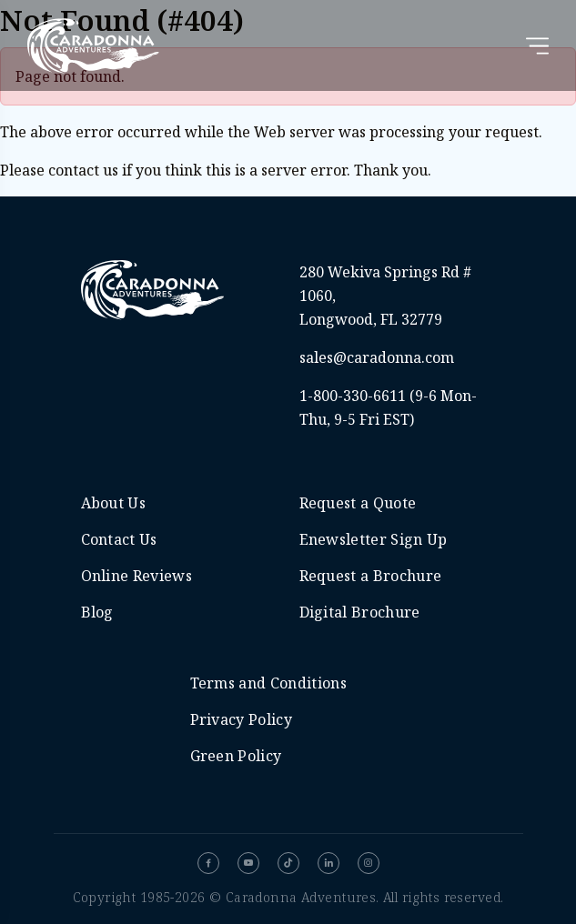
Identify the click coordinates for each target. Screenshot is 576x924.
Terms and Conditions (268, 683)
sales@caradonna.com (377, 357)
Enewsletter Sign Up (374, 539)
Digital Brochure (360, 612)
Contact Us (119, 539)
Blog (97, 612)
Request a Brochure (371, 576)
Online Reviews (136, 576)
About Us (114, 503)
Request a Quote (358, 503)
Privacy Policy (241, 719)
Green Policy (236, 756)
